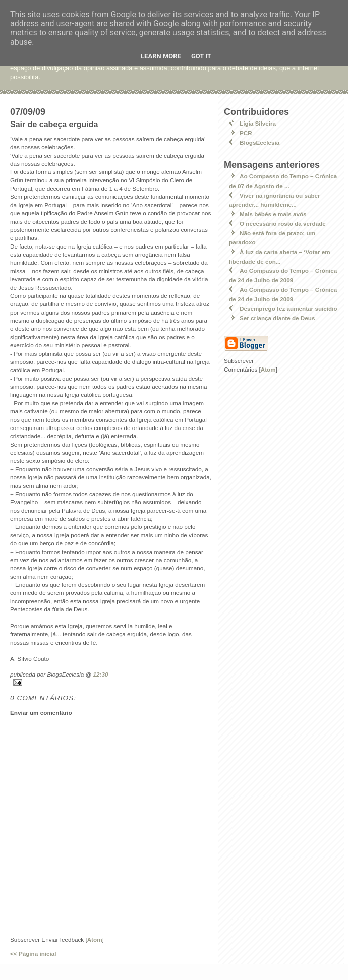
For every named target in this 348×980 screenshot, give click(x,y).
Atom (95, 939)
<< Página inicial (33, 954)
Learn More (161, 56)
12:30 (101, 674)
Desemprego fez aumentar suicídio (288, 308)
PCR (246, 133)
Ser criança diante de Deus (277, 318)
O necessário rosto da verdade (283, 224)
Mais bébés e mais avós (273, 214)
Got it (201, 56)
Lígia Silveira (258, 123)
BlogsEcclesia (259, 142)
